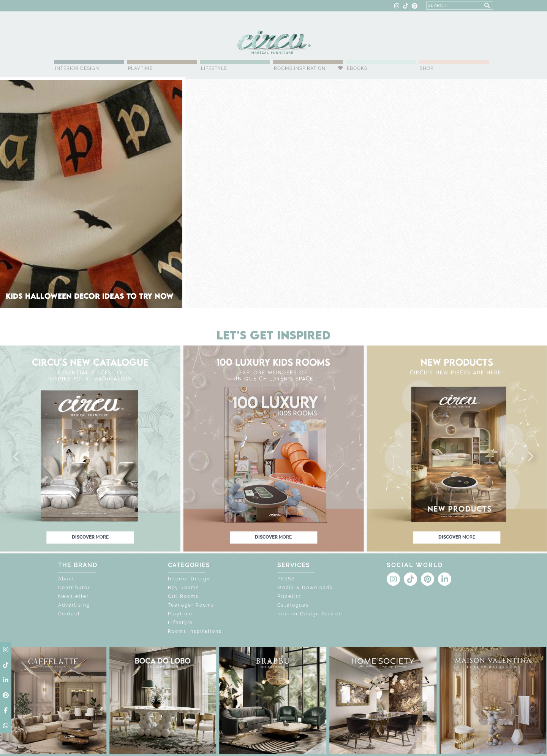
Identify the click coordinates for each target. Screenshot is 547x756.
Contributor (74, 588)
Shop (427, 68)
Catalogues (293, 605)
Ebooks (357, 68)
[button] (17, 457)
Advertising (74, 605)
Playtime (140, 68)
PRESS (286, 579)
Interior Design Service (310, 614)
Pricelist (289, 596)
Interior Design (77, 68)
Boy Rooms (183, 588)
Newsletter (74, 596)
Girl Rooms (183, 596)
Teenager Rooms (191, 605)
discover (90, 537)
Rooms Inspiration (300, 68)
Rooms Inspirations (195, 631)
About (66, 579)
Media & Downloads (305, 588)
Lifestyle (214, 68)
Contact (69, 614)
